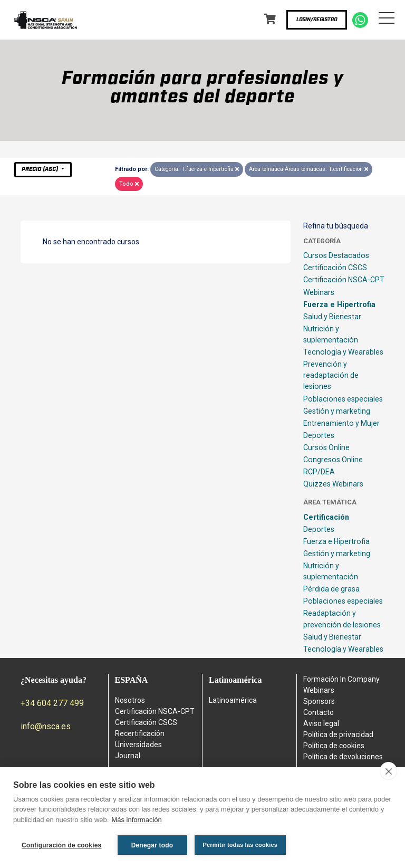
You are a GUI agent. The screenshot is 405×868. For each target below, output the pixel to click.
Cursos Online (326, 447)
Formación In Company (341, 679)
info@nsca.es (46, 726)
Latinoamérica (233, 700)
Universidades (138, 745)
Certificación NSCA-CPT (344, 280)
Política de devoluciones (343, 757)
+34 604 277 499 (52, 703)
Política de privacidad (338, 735)
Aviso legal (321, 723)
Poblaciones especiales (343, 399)
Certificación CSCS (335, 268)
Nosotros (130, 700)
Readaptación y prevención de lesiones (342, 619)
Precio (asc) (41, 169)
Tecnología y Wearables (343, 352)
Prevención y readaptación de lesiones (331, 375)
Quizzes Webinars (333, 484)
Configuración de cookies (62, 845)
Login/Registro (317, 20)
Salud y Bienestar (332, 317)
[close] (388, 771)
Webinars (319, 292)
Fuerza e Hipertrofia (339, 304)
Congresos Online (333, 460)
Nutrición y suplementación (331, 334)
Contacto (319, 712)
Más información (136, 820)
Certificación (326, 517)
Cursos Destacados (336, 255)
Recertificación (140, 733)
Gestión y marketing (337, 411)
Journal (128, 756)
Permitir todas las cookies (240, 845)
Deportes (319, 435)
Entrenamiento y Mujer (341, 423)
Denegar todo (152, 845)
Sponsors (319, 701)
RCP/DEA (319, 472)
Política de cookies (334, 746)
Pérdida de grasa (331, 589)
